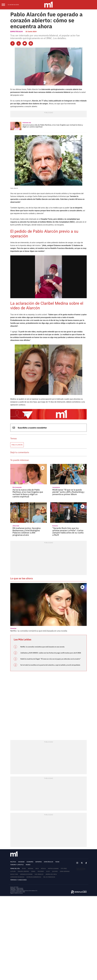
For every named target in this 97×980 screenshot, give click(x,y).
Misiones (41, 871)
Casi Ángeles (39, 874)
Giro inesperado (17, 487)
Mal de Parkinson (49, 877)
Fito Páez (64, 869)
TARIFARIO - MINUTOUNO (17, 890)
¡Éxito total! (16, 526)
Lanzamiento (56, 487)
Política (13, 862)
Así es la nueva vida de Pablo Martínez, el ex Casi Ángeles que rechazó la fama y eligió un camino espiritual (53, 126)
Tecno (57, 862)
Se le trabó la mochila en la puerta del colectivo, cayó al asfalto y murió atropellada (50, 665)
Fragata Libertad (23, 871)
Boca (37, 869)
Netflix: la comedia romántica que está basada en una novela (39, 631)
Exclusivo (55, 526)
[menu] (5, 5)
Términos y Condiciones (18, 880)
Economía (30, 862)
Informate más (27, 123)
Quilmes (55, 871)
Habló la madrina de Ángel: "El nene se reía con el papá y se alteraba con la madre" (50, 659)
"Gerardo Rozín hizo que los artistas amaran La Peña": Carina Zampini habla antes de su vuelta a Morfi (68, 532)
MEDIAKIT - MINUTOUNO (17, 888)
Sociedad (21, 862)
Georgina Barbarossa (34, 877)
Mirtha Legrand (53, 869)
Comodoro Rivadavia (17, 877)
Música (43, 869)
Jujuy (48, 871)
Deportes (39, 862)
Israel (33, 871)
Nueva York (14, 874)
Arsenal (31, 869)
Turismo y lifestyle (17, 865)
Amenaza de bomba (26, 874)
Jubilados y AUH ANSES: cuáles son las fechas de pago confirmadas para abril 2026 (51, 653)
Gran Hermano (65, 871)
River (24, 869)
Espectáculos (16, 31)
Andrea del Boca (51, 874)
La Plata (13, 871)
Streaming (13, 628)
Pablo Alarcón (17, 445)
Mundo (28, 865)
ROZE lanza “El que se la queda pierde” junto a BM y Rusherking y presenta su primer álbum (68, 492)
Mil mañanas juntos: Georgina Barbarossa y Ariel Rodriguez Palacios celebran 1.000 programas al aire (27, 532)
